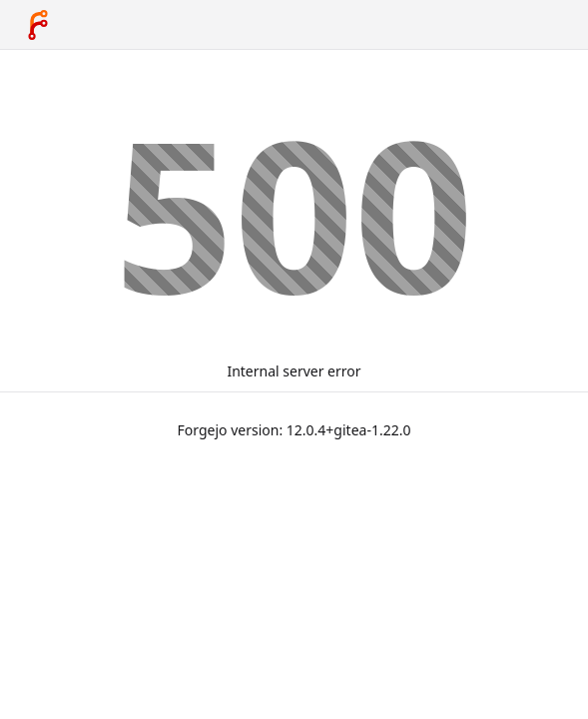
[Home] (38, 25)
